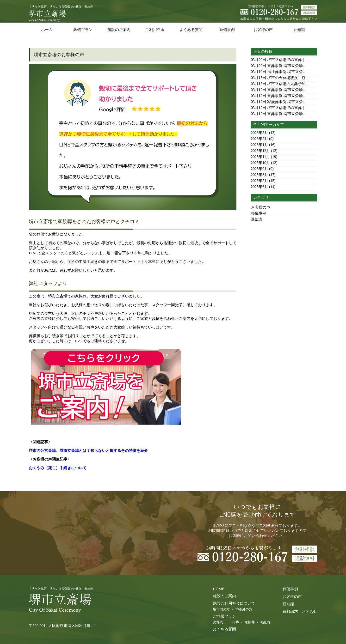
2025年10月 (260, 163)
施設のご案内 (119, 30)
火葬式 (218, 622)
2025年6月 (259, 187)
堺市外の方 (244, 609)
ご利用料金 (155, 30)
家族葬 (250, 622)
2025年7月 (259, 181)
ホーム (47, 30)
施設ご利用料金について (234, 603)
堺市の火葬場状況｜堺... (280, 78)
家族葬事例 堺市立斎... (278, 102)
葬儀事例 (227, 30)
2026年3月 (259, 133)
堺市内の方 (221, 609)
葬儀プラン (83, 30)
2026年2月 (259, 139)
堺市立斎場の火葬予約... (280, 84)
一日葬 (234, 622)
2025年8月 (259, 175)
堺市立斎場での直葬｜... (280, 60)
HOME (219, 589)
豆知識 (299, 30)
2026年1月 (259, 145)
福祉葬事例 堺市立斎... (278, 72)
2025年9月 (259, 169)
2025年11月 (260, 157)
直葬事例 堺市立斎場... (278, 66)
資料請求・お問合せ (300, 611)
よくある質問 (191, 30)
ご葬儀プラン (224, 616)
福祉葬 (266, 622)
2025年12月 (260, 151)
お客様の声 (263, 30)
